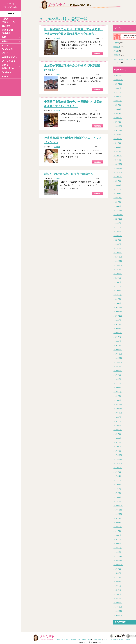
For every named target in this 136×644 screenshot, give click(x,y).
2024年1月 (118, 160)
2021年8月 (118, 274)
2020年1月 (118, 350)
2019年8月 (118, 371)
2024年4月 (118, 147)
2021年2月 (118, 299)
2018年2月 (118, 447)
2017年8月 (118, 472)
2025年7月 (118, 97)
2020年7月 (118, 324)
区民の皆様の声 (97, 640)
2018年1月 (118, 451)
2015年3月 (118, 594)
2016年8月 (118, 523)
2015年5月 (118, 586)
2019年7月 (118, 375)
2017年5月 (118, 485)
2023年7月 (118, 185)
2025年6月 (118, 101)
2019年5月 (118, 383)
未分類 (116, 51)
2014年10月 (118, 615)
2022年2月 (118, 249)
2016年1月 (118, 552)
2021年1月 (118, 303)
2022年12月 (118, 210)
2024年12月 (118, 126)
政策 (4, 37)
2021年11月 (118, 261)
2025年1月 (118, 122)
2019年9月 (118, 367)
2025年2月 (118, 118)
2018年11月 (118, 409)
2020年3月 (118, 341)
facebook (7, 72)
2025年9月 (118, 88)
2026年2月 (118, 76)
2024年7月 (118, 139)
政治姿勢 (6, 26)
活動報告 (57, 38)
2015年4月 (118, 590)
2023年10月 (118, 173)
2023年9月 (118, 177)
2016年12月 (118, 506)
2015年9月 (118, 569)
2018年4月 (118, 438)
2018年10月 (118, 413)
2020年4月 (118, 337)
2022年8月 (118, 227)
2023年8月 (118, 181)
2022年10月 (118, 219)
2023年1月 (118, 206)
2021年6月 (118, 282)
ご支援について (10, 57)
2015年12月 (118, 556)
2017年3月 (118, 493)
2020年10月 (118, 316)
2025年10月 (118, 84)
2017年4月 (118, 489)
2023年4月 (118, 198)
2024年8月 (118, 135)
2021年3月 (118, 295)
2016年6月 (118, 531)
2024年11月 (118, 130)
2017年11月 (118, 459)
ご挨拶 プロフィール (8, 20)
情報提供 (117, 47)
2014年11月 (118, 611)
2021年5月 (118, 286)
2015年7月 (118, 577)
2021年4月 (118, 291)
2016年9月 (118, 518)
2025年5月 (118, 105)
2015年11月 (118, 561)
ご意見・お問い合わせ (116, 640)
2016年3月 (118, 544)
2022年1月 (118, 253)
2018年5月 (118, 434)
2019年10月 (118, 362)
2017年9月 (118, 468)
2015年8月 (118, 573)
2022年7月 (118, 232)
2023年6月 (118, 189)
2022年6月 (118, 236)
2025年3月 (118, 114)
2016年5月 (118, 535)
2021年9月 (118, 270)
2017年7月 (118, 476)
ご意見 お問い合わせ (8, 67)
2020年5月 (118, 333)
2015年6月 (118, 582)
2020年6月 (118, 329)
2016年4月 (118, 539)
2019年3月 (118, 392)
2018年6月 (118, 430)
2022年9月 (118, 223)
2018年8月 (118, 421)
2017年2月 (118, 497)
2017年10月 (118, 464)
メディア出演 (8, 61)
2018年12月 (118, 404)
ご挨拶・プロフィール (62, 640)
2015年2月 (118, 599)
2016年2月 (118, 548)
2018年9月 (118, 417)
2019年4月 (118, 388)
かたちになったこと (7, 47)
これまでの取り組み (7, 32)
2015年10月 (118, 565)
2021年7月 (118, 278)
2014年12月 (118, 607)
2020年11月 (118, 312)
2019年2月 (118, 396)
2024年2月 (118, 156)
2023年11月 (118, 168)
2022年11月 (118, 215)
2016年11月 (118, 510)
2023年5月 (118, 194)
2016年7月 (118, 527)
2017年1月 (118, 501)
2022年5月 (118, 240)
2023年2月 (118, 202)
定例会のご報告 (86, 640)
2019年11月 (118, 358)
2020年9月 (118, 320)
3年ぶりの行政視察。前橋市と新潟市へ (69, 174)
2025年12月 (118, 80)
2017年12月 (118, 455)
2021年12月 (118, 257)
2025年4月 (118, 109)
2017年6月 (118, 480)
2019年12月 (118, 354)
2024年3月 (118, 151)
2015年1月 (118, 603)
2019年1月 (118, 400)
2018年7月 (118, 426)
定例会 (5, 41)
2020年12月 (118, 307)
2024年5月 (118, 143)
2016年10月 (118, 514)
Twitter (5, 76)
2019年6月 (118, 379)
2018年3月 (118, 442)
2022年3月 (118, 244)
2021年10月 (118, 265)
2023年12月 (118, 164)
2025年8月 (118, 92)
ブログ (5, 53)
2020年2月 (118, 345)
